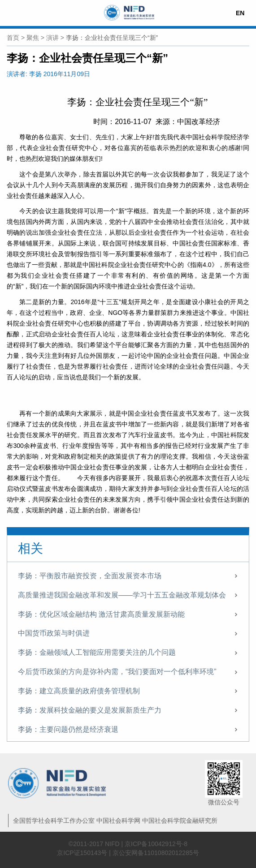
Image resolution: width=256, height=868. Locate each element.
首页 (13, 38)
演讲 (52, 38)
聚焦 (33, 38)
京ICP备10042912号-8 (156, 844)
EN (240, 13)
